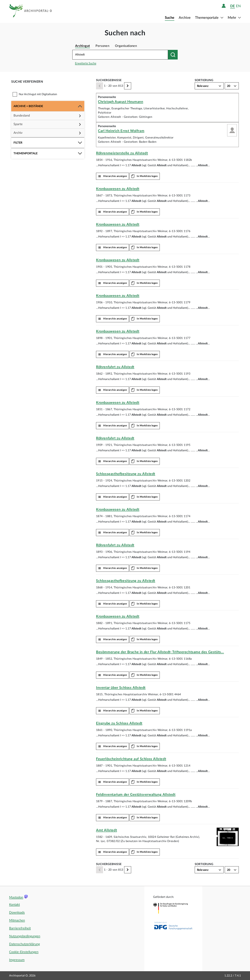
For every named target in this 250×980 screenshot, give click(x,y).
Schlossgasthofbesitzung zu (126, 474)
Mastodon (16, 897)
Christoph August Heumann (121, 102)
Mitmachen (17, 920)
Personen (102, 46)
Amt (106, 830)
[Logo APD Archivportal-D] (31, 11)
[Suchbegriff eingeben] (120, 55)
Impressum (17, 960)
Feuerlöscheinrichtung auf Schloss (131, 759)
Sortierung (204, 80)
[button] (48, 106)
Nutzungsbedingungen (25, 936)
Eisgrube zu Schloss (119, 723)
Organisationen (126, 46)
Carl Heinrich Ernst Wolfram (121, 131)
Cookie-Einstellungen (24, 952)
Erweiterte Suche (86, 63)
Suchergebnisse (109, 80)
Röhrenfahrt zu (115, 367)
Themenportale (207, 18)
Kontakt (14, 905)
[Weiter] (128, 86)
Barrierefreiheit (20, 928)
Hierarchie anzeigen (115, 176)
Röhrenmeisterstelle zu (122, 153)
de (233, 6)
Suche (170, 18)
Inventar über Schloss (121, 688)
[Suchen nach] (173, 55)
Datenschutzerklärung (24, 944)
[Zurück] (100, 86)
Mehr (232, 18)
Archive (185, 18)
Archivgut (83, 46)
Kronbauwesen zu (118, 189)
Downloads (17, 913)
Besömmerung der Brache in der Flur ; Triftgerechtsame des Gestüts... (160, 652)
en (238, 6)
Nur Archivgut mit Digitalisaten (38, 94)
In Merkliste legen (147, 176)
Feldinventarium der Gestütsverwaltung (136, 795)
